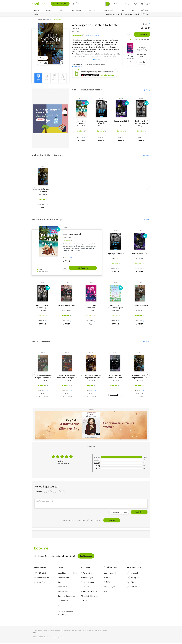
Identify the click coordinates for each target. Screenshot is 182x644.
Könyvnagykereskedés (66, 597)
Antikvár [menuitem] (93, 10)
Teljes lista (147, 91)
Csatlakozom (86, 557)
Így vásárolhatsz (111, 15)
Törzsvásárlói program (90, 597)
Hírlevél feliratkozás (89, 592)
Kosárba (142, 35)
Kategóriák (36, 15)
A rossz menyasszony (67, 306)
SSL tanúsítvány (38, 633)
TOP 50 (84, 601)
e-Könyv (81, 99)
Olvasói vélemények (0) (92, 36)
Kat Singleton (141, 127)
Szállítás (107, 583)
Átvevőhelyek (109, 587)
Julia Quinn (43, 195)
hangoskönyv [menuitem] (77, 10)
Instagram (133, 578)
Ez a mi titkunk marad (81, 123)
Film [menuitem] (133, 10)
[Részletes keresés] (73, 4)
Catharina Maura (67, 311)
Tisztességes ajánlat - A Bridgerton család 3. (43, 377)
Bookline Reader (87, 583)
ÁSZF (60, 606)
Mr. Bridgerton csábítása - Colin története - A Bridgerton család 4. (115, 377)
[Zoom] (62, 63)
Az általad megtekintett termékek (47, 156)
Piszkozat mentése (119, 513)
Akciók (137, 15)
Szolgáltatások (110, 573)
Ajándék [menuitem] (145, 10)
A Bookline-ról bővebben (67, 573)
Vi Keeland (101, 127)
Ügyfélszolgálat (126, 15)
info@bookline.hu (41, 578)
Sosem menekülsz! (121, 122)
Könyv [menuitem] (37, 10)
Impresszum (63, 587)
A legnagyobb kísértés (101, 123)
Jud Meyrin (121, 127)
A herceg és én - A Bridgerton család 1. (139, 377)
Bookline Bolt (40, 583)
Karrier (60, 583)
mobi (43, 64)
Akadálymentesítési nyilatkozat (65, 614)
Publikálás (139, 513)
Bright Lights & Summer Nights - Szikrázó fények (141, 123)
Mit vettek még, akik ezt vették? (87, 90)
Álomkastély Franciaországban (115, 307)
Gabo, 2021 (75, 32)
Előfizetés (145, 15)
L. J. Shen (91, 311)
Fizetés (107, 578)
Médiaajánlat (63, 592)
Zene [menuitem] (122, 10)
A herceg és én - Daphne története (43, 191)
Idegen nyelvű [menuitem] (108, 10)
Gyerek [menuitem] (49, 10)
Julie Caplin (115, 311)
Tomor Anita (81, 127)
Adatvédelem (63, 601)
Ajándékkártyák (87, 578)
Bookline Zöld (63, 578)
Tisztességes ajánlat (140, 306)
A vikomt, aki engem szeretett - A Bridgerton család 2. (67, 377)
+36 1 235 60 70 (40, 573)
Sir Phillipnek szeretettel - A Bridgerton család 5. (91, 377)
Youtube (132, 587)
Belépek (112, 521)
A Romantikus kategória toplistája (47, 220)
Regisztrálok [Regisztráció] (118, 4)
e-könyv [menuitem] (62, 10)
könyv (43, 353)
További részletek (77, 67)
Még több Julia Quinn (41, 342)
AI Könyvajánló (60, 4)
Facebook (133, 573)
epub (43, 58)
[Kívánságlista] (135, 4)
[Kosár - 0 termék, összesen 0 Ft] (145, 4)
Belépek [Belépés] (128, 4)
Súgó (106, 592)
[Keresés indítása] (108, 4)
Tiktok (132, 583)
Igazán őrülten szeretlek (91, 307)
